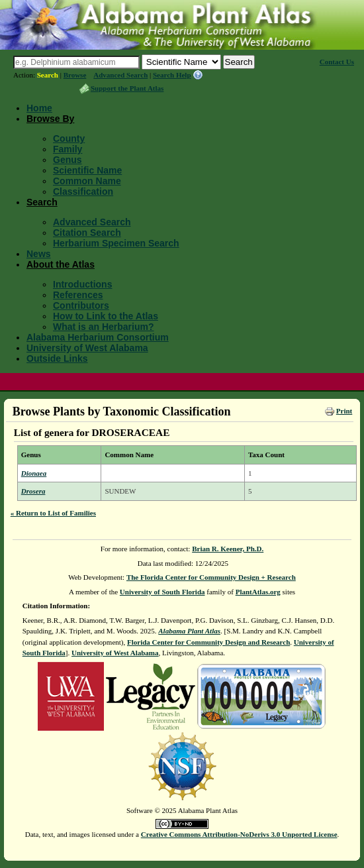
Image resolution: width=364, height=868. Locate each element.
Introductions (82, 284)
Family (68, 149)
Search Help (172, 75)
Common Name (87, 181)
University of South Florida (162, 592)
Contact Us (337, 62)
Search (48, 75)
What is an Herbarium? (103, 327)
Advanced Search (120, 75)
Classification (83, 191)
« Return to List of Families (53, 513)
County (69, 138)
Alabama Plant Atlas (189, 631)
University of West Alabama (87, 348)
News (39, 254)
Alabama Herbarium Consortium (98, 337)
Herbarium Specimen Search (116, 243)
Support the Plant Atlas (127, 88)
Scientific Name (87, 170)
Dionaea (34, 473)
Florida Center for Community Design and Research (208, 642)
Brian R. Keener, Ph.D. (228, 549)
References (78, 295)
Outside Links (57, 358)
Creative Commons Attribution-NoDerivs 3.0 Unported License (239, 834)
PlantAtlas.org (258, 592)
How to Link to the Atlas (106, 316)
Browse (75, 75)
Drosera (33, 491)
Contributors (81, 305)
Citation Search (87, 233)
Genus (68, 160)
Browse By (50, 119)
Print (344, 411)
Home (39, 108)
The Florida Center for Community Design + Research (211, 577)
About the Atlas (61, 264)
